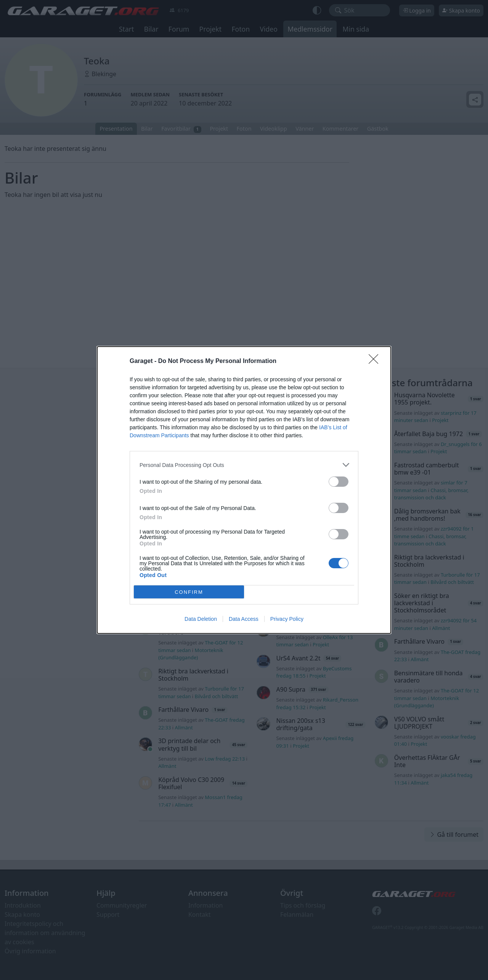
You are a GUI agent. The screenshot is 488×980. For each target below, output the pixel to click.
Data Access (244, 619)
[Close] (376, 361)
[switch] (339, 482)
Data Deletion (201, 619)
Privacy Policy (287, 619)
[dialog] (244, 490)
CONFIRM (189, 592)
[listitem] (244, 465)
